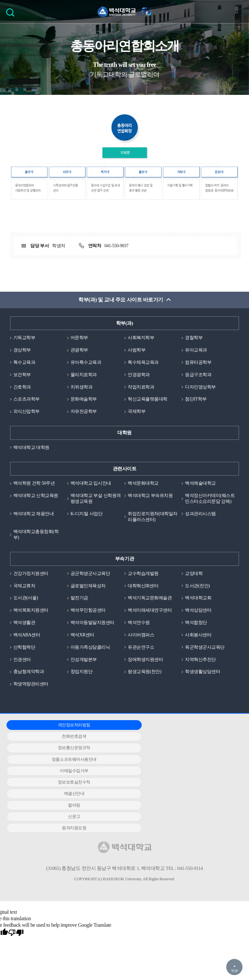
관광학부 (80, 351)
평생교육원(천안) (146, 686)
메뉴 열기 (239, 12)
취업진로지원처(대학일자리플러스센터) (152, 527)
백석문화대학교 (144, 487)
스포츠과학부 (27, 402)
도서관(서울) (27, 610)
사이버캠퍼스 (142, 648)
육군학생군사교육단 (206, 661)
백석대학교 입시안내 (92, 487)
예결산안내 (44, 763)
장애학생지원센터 (147, 673)
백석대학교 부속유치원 (152, 500)
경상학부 (23, 351)
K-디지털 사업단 (88, 524)
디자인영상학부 (202, 389)
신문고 (200, 763)
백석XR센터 (83, 648)
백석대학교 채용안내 (35, 524)
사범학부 (137, 351)
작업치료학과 (142, 389)
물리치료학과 (85, 377)
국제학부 (137, 414)
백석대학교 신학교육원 (37, 500)
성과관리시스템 (202, 524)
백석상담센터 (199, 623)
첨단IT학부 (197, 402)
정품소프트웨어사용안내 (44, 751)
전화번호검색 (122, 739)
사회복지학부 (142, 339)
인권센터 (23, 673)
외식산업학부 (27, 414)
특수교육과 (25, 364)
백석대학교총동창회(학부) (38, 546)
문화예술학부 (85, 402)
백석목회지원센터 (32, 623)
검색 (12, 15)
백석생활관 (25, 636)
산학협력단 (25, 661)
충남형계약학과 (30, 686)
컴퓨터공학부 (199, 364)
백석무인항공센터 (89, 623)
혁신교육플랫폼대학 (149, 402)
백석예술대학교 (202, 487)
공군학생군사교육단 (92, 585)
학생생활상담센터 (204, 686)
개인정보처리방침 (44, 739)
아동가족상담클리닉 (92, 661)
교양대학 (194, 585)
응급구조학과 (199, 377)
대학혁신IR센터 (144, 598)
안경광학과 (140, 377)
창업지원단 (82, 686)
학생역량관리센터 (32, 699)
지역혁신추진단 (202, 673)
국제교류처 (25, 598)
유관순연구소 (142, 661)
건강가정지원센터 (32, 585)
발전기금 (80, 610)
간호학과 (23, 389)
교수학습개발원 (144, 585)
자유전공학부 (85, 414)
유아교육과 (197, 351)
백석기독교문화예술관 (151, 610)
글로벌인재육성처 (89, 598)
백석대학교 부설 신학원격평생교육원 (95, 503)
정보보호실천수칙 (200, 751)
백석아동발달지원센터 (94, 636)
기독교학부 (25, 339)
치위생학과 (82, 389)
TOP (234, 971)
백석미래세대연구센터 (151, 623)
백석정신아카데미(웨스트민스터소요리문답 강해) (209, 506)
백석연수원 (140, 636)
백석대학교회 (199, 610)
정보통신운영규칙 (200, 739)
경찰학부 (194, 339)
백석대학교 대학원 (33, 451)
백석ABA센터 (28, 648)
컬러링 (122, 763)
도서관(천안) (198, 598)
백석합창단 (197, 636)
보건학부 (23, 377)
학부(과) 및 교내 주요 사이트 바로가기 (121, 301)
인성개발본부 (85, 673)
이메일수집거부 (122, 751)
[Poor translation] (16, 879)
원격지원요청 (44, 774)
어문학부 (80, 339)
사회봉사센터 (199, 648)
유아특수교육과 (87, 364)
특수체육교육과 (144, 364)
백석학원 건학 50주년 (36, 487)
